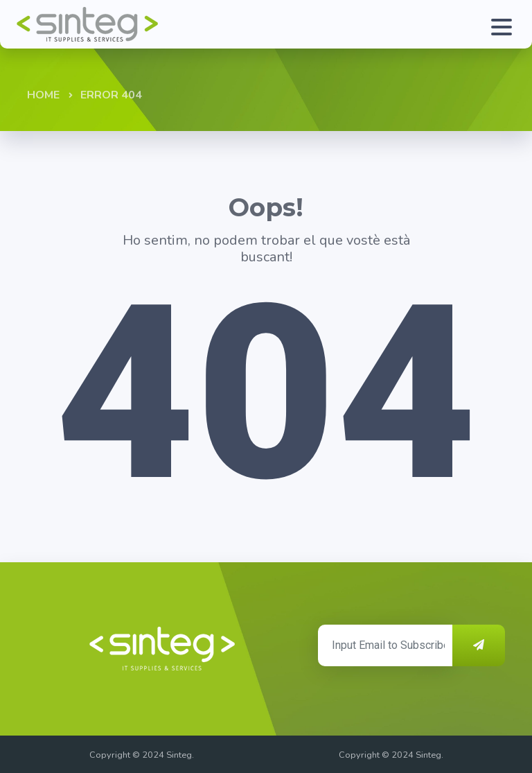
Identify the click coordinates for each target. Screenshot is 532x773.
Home (43, 95)
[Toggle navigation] (498, 24)
